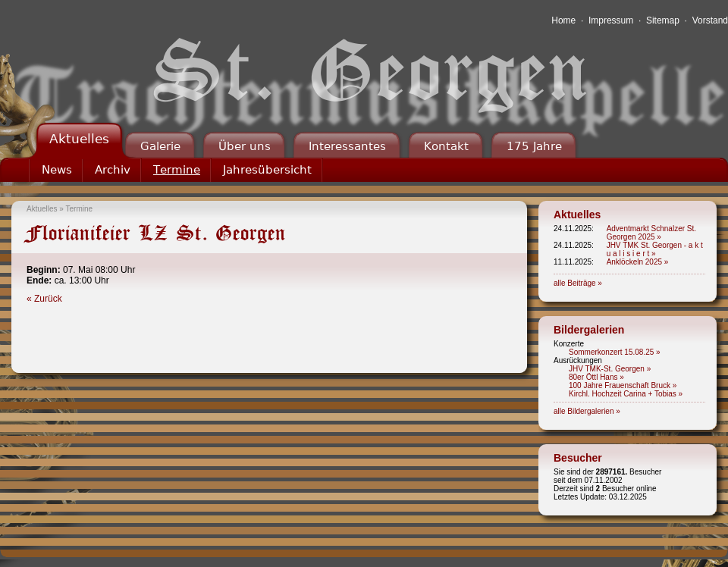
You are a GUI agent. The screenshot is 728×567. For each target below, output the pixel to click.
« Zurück (44, 299)
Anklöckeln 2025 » (638, 262)
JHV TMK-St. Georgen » (610, 369)
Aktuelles (79, 139)
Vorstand (710, 20)
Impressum (611, 20)
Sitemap (663, 20)
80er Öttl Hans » (596, 377)
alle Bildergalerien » (587, 411)
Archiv (113, 170)
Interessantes (347, 146)
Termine (177, 170)
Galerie (160, 146)
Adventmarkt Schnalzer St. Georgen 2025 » (651, 233)
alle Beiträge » (578, 283)
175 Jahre (534, 146)
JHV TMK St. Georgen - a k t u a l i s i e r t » (655, 249)
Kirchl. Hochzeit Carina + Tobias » (626, 394)
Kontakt (446, 146)
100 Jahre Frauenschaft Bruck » (623, 385)
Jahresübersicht (267, 170)
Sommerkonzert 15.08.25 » (615, 352)
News (57, 170)
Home (563, 20)
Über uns (245, 146)
